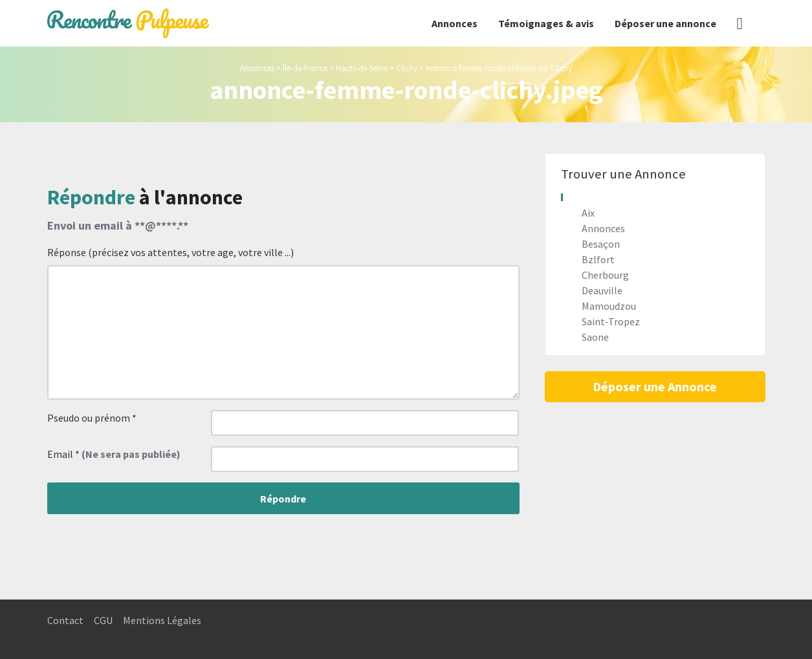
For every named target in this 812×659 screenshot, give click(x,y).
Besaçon (601, 244)
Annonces (455, 23)
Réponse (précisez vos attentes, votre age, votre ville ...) (170, 252)
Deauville (602, 290)
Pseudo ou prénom (92, 418)
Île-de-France (305, 68)
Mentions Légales (162, 620)
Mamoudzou (609, 306)
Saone (595, 337)
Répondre (283, 499)
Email (114, 454)
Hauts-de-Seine (362, 68)
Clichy (407, 68)
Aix (588, 213)
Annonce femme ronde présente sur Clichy (499, 68)
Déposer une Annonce (655, 386)
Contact (65, 620)
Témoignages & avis (546, 23)
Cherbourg (605, 275)
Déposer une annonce (665, 23)
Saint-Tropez (611, 321)
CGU (103, 620)
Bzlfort (598, 259)
